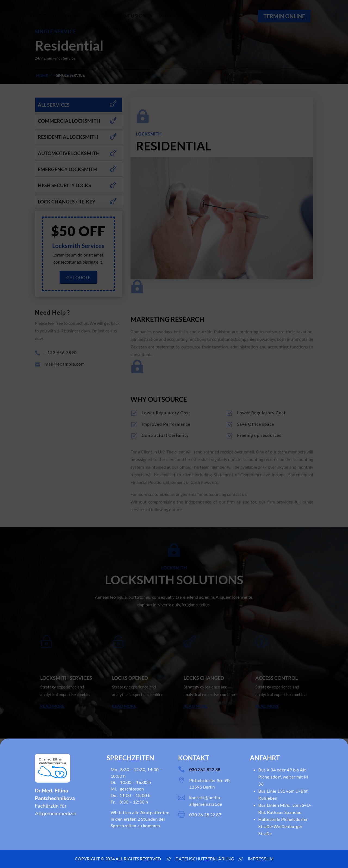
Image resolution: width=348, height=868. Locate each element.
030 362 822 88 (205, 769)
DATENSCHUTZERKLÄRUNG (205, 859)
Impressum (260, 859)
